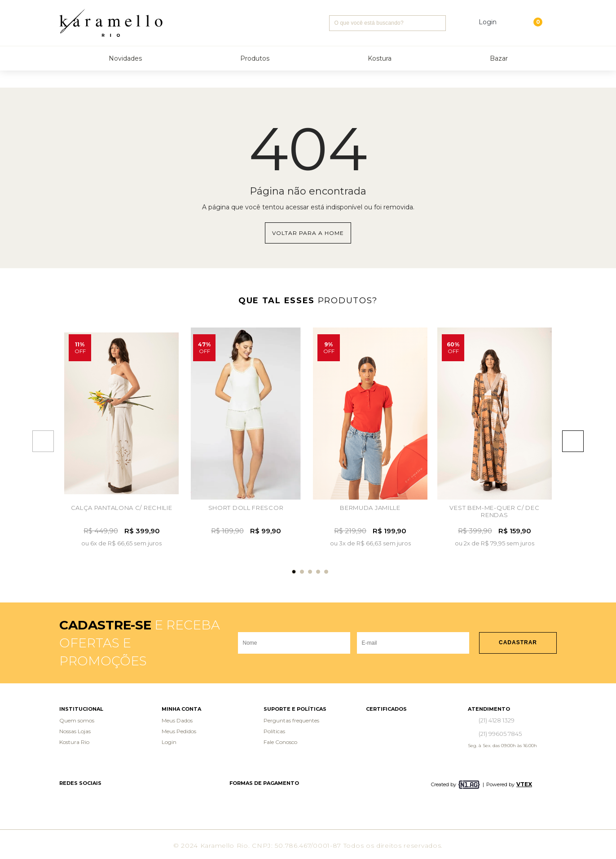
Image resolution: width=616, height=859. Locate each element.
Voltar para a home (308, 233)
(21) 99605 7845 (500, 734)
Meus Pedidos (179, 731)
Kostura (380, 58)
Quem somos (77, 720)
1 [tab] (294, 572)
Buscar (438, 23)
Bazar (499, 58)
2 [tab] (302, 572)
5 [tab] (326, 572)
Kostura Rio (74, 742)
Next (577, 441)
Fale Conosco (280, 742)
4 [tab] (318, 572)
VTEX (524, 784)
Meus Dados (177, 720)
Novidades (125, 58)
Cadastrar (518, 642)
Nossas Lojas (75, 731)
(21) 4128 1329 (497, 720)
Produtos (255, 58)
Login (169, 742)
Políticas (274, 731)
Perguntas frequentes (291, 720)
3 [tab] (310, 572)
